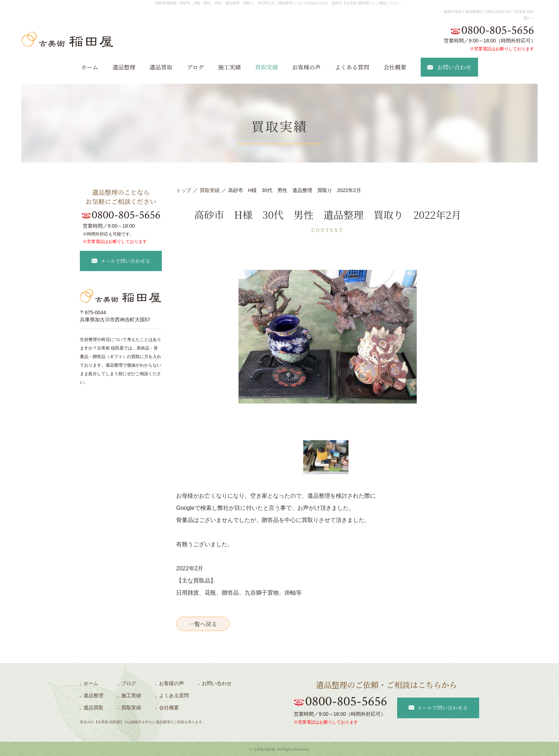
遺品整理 (124, 67)
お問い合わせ (217, 683)
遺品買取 (161, 67)
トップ (184, 190)
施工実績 (229, 67)
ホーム (89, 67)
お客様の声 (307, 67)
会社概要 (395, 67)
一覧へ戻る (203, 624)
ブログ (195, 67)
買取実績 (267, 67)
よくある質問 (352, 67)
